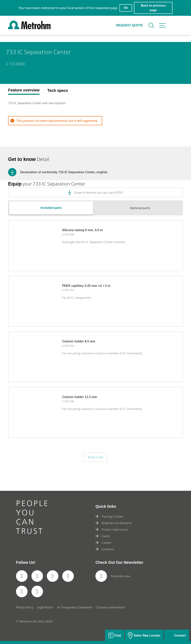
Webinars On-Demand (113, 523)
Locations (105, 549)
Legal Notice (45, 607)
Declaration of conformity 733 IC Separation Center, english (64, 172)
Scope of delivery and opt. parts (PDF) (95, 192)
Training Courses (109, 516)
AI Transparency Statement (74, 607)
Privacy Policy (25, 607)
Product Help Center (112, 529)
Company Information (110, 607)
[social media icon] (22, 576)
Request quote (129, 25)
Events (103, 536)
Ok (126, 8)
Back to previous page (153, 8)
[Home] (29, 28)
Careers (103, 543)
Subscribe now (113, 576)
